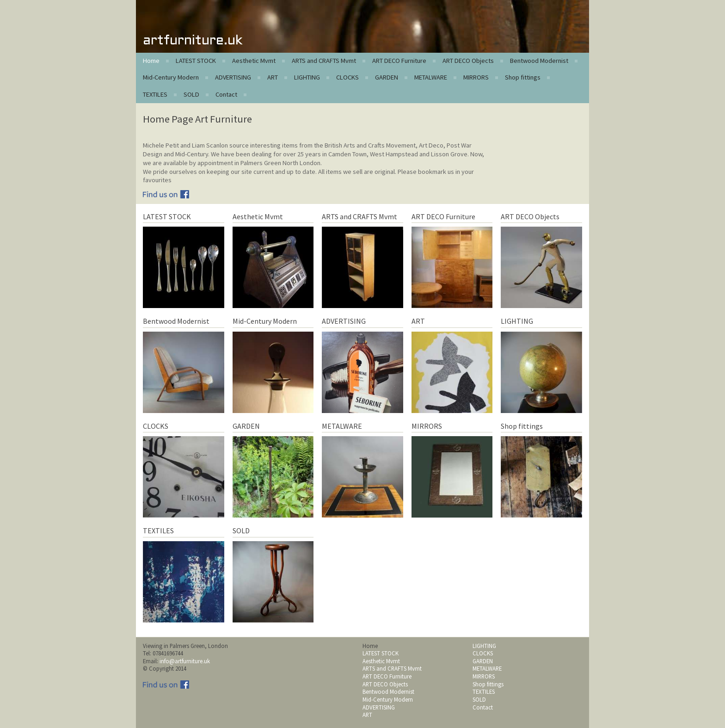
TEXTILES (155, 94)
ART (273, 77)
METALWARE (431, 77)
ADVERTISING (233, 77)
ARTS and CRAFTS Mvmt (324, 61)
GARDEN (387, 77)
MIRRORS (476, 77)
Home (151, 61)
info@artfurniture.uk (185, 661)
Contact (226, 94)
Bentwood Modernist (539, 61)
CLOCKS (347, 77)
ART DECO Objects (468, 61)
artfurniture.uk (193, 41)
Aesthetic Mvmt (254, 61)
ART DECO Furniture (399, 61)
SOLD (191, 94)
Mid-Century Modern (171, 77)
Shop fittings (523, 77)
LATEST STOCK (196, 61)
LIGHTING (307, 77)
